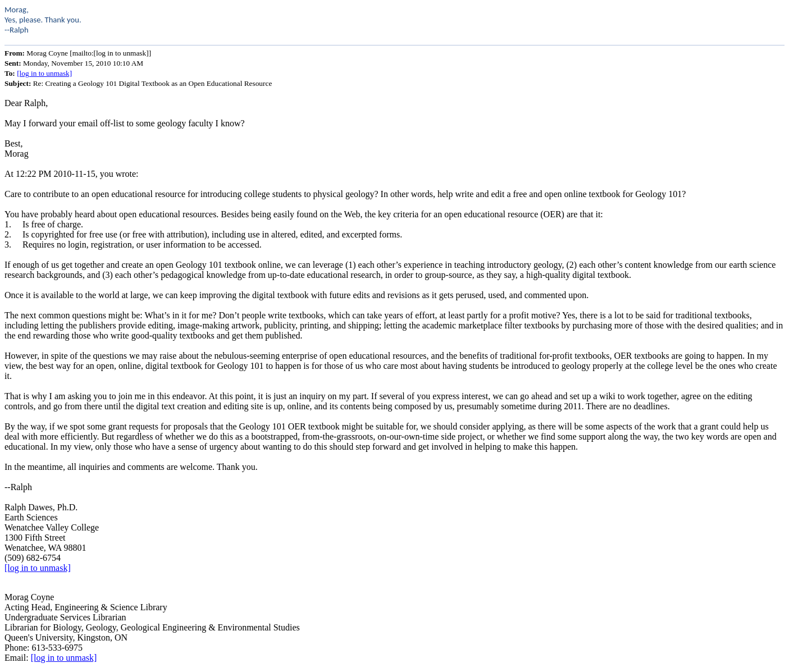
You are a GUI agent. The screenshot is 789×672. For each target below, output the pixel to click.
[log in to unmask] (44, 73)
